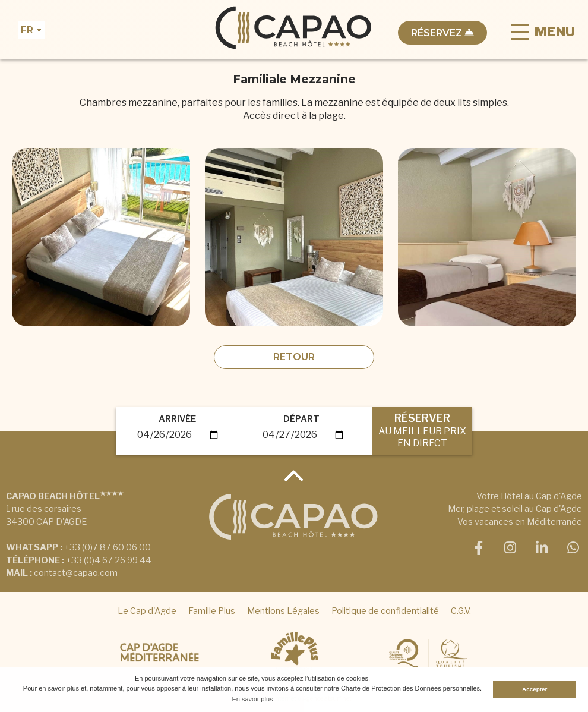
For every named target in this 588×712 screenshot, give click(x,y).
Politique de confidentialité (385, 611)
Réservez (442, 33)
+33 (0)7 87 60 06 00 (108, 547)
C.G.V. (461, 611)
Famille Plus (212, 611)
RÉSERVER (422, 430)
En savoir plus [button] (252, 699)
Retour (294, 357)
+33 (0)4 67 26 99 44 (109, 560)
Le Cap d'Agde (147, 611)
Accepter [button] (535, 689)
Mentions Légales (283, 611)
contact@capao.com (76, 573)
